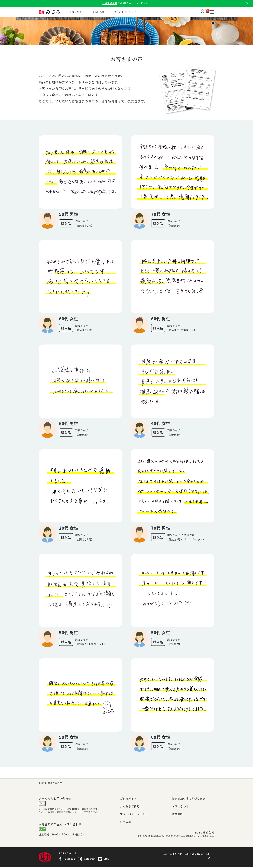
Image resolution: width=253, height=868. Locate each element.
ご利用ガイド (128, 799)
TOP (41, 783)
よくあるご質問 (130, 807)
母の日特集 (108, 12)
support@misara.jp (61, 804)
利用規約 (126, 822)
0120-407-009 (61, 831)
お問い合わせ (180, 807)
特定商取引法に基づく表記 (189, 799)
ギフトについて (138, 12)
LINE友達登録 (110, 3)
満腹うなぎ (82, 12)
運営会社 (178, 814)
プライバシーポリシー (134, 814)
